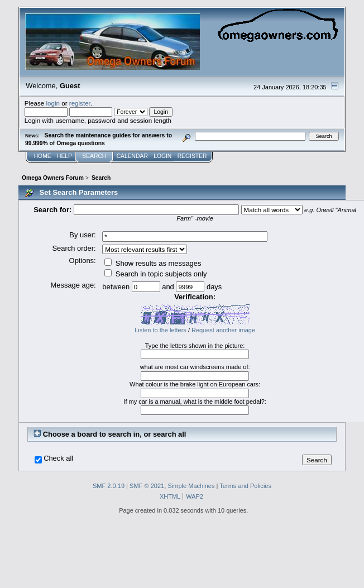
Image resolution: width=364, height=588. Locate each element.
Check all (58, 458)
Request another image (223, 330)
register (80, 103)
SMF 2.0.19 (109, 486)
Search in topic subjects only (155, 274)
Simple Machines (191, 486)
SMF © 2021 (147, 486)
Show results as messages (153, 263)
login (53, 103)
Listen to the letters (161, 330)
